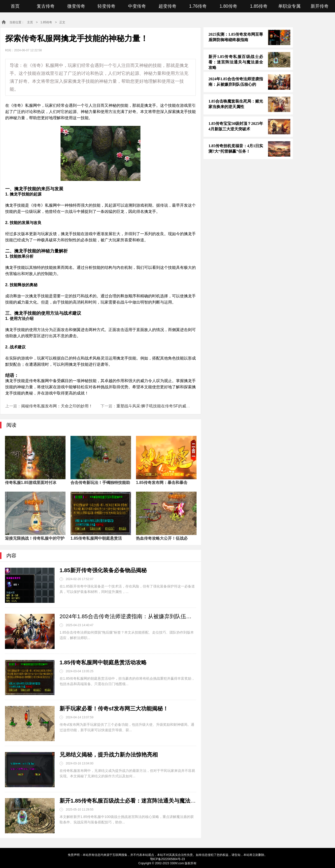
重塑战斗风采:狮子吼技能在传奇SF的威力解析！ (159, 406)
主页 (30, 22)
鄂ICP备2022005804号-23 (167, 859)
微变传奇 (76, 6)
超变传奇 (167, 6)
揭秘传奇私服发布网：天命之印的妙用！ (57, 406)
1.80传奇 (228, 6)
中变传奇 (137, 6)
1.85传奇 (259, 6)
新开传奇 (320, 6)
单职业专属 (289, 6)
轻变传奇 (106, 6)
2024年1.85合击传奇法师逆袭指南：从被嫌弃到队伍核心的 (128, 616)
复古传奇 (46, 6)
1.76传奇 (198, 6)
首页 (15, 6)
